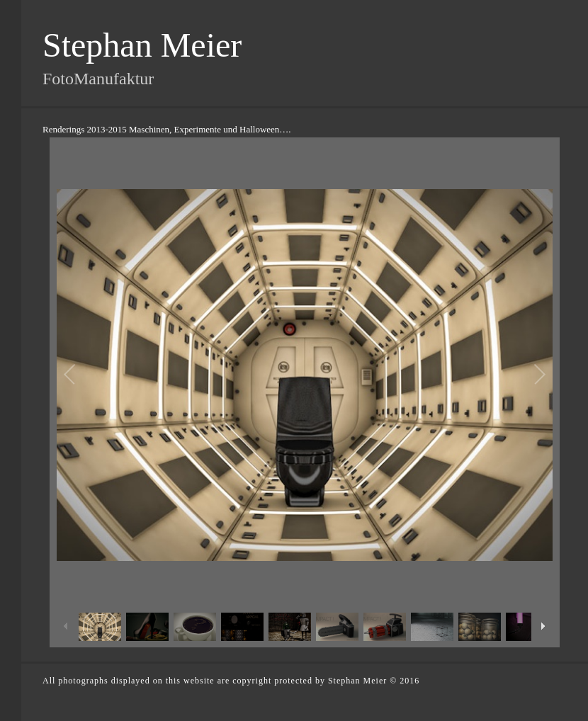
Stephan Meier (142, 45)
